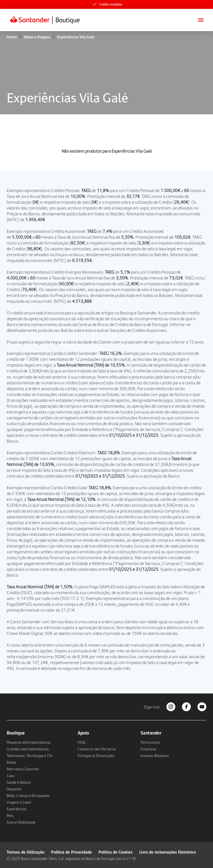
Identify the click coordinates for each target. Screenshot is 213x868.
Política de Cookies (116, 852)
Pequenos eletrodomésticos (29, 742)
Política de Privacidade (71, 852)
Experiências (17, 809)
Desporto (14, 789)
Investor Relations (155, 756)
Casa (11, 776)
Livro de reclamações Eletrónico (168, 852)
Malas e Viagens (37, 37)
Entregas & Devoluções (96, 756)
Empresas (149, 749)
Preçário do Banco (23, 214)
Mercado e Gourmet (23, 769)
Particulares (150, 742)
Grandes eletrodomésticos (28, 749)
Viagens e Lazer (19, 802)
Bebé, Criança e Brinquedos (28, 796)
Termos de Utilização (26, 852)
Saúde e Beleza (19, 782)
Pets (10, 816)
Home (12, 37)
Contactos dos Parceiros (97, 749)
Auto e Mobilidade (21, 822)
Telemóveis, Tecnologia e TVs (30, 756)
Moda (11, 762)
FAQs (82, 742)
